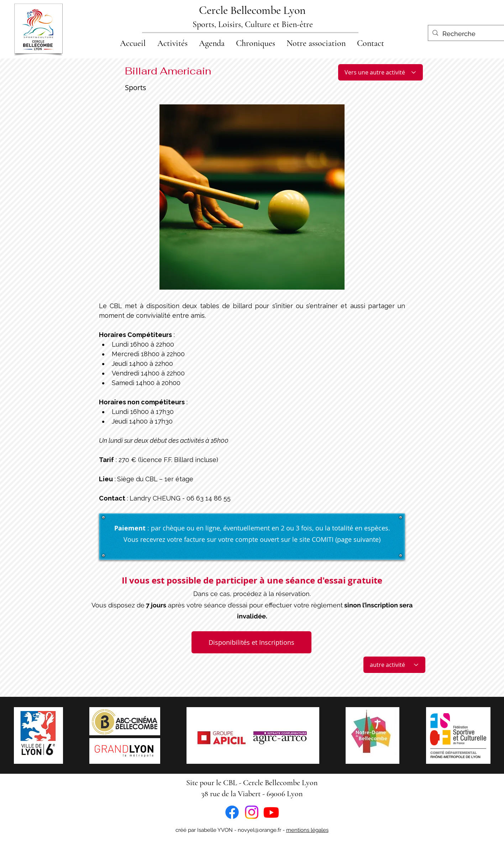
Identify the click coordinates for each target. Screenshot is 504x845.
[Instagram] (252, 812)
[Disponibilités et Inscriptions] (251, 642)
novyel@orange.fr (259, 830)
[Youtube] (271, 812)
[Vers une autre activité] (380, 72)
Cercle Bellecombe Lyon (252, 10)
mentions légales (307, 830)
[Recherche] (466, 34)
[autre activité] (394, 665)
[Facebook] (232, 812)
